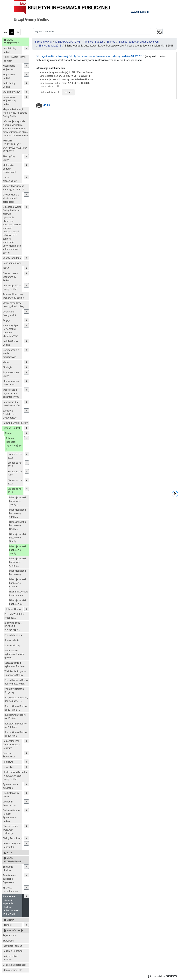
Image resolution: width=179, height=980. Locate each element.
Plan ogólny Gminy (9, 158)
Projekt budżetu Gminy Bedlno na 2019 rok (16, 682)
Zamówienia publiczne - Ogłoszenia (9, 879)
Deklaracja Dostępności (9, 314)
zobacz (68, 92)
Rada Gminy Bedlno (9, 85)
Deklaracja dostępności (15, 965)
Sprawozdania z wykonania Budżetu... (15, 665)
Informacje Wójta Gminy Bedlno (12, 287)
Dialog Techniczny (12, 838)
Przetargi (7, 925)
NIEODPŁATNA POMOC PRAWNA (15, 59)
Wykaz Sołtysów (11, 92)
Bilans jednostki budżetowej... (18, 573)
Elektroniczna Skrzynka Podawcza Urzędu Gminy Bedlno (15, 776)
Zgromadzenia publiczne (10, 786)
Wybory (7, 362)
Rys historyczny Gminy (11, 795)
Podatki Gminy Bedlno (10, 343)
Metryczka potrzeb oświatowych (10, 169)
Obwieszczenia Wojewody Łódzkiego (11, 830)
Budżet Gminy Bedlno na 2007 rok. (16, 734)
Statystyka (8, 941)
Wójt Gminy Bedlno (9, 76)
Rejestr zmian (10, 936)
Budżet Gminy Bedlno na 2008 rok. (16, 726)
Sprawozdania (12, 640)
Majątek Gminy (12, 646)
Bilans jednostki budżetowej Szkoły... (18, 501)
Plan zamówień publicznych (11, 383)
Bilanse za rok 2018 (15, 491)
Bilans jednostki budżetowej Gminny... (18, 562)
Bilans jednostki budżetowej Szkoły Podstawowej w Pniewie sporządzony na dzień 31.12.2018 (90, 56)
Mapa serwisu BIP (12, 970)
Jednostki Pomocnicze (9, 804)
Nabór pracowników (10, 179)
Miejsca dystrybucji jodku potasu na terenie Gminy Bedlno (15, 113)
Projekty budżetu (13, 635)
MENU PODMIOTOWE (68, 42)
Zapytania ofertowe (8, 869)
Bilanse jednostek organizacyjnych (14, 444)
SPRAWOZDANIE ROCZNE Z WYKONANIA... (13, 627)
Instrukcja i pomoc (12, 946)
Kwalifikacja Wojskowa (9, 68)
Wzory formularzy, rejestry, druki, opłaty (13, 305)
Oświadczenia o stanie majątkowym (11, 354)
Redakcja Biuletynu (13, 951)
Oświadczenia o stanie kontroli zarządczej (11, 198)
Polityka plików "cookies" (11, 958)
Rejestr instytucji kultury (15, 423)
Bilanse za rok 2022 (15, 473)
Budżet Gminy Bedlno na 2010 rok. (16, 717)
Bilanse (8, 433)
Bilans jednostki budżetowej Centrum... (18, 583)
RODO (6, 268)
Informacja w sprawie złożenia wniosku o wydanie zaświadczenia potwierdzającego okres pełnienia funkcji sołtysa (15, 128)
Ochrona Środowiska (9, 755)
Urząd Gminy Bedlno (9, 50)
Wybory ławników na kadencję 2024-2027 (13, 188)
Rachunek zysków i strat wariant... (19, 594)
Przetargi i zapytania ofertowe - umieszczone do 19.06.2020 (11, 905)
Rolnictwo (8, 762)
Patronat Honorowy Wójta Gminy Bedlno (13, 296)
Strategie (7, 367)
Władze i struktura (12, 258)
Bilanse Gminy (13, 609)
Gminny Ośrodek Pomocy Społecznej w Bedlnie (11, 816)
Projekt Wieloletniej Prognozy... (14, 691)
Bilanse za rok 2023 (15, 465)
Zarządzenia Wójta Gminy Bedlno (9, 101)
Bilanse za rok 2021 (15, 482)
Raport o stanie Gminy (11, 374)
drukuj (43, 105)
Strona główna (43, 42)
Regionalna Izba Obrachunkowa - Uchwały (11, 745)
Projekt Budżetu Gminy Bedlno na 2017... (16, 699)
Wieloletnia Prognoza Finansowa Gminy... (15, 673)
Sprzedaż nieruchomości (11, 890)
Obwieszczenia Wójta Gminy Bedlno (11, 277)
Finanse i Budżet (11, 428)
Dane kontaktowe (12, 263)
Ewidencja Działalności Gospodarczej (10, 414)
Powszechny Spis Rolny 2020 (12, 845)
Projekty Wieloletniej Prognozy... (15, 616)
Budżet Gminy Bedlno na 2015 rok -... (16, 708)
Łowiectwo (8, 767)
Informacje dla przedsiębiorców (11, 404)
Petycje (7, 320)
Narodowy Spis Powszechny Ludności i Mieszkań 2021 (11, 331)
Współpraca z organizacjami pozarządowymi (11, 393)
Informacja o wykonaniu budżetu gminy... (14, 654)
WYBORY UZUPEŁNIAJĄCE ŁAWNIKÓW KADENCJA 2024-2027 (15, 146)
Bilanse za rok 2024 (15, 456)
